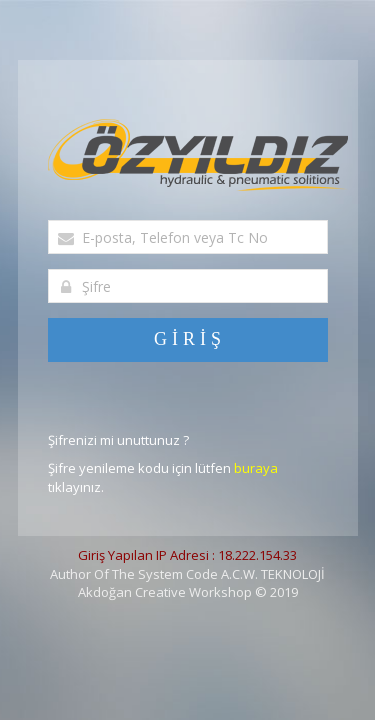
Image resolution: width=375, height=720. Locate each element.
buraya (256, 468)
